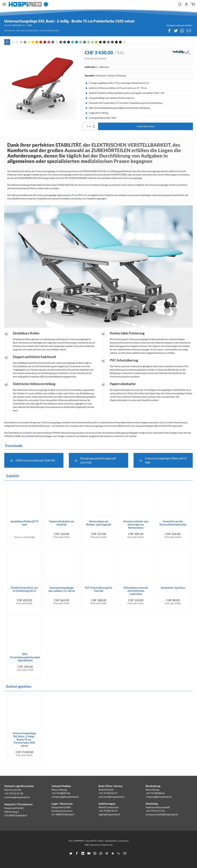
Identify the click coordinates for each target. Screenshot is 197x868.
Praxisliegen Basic (50, 31)
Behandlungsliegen (27, 31)
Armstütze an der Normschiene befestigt (173, 523)
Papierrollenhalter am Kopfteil (62, 523)
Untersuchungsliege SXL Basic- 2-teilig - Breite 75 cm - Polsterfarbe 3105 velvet (24, 740)
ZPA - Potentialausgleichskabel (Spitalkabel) (25, 657)
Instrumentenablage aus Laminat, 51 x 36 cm (62, 589)
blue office (91, 841)
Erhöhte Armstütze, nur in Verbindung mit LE (24, 589)
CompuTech (123, 841)
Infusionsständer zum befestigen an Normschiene (136, 524)
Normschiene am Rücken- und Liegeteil (99, 523)
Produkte (10, 31)
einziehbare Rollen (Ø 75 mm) (24, 523)
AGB (87, 845)
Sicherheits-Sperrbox (173, 588)
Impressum (95, 845)
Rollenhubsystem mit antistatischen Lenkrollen (136, 591)
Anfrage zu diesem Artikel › (180, 25)
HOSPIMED (79, 841)
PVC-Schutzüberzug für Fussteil (99, 589)
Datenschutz (107, 845)
